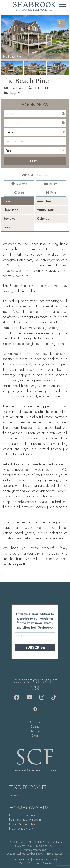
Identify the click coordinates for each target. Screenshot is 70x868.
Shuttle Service (35, 731)
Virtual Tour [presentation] (45, 210)
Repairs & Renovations (23, 824)
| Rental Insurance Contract (45, 859)
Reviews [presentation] (9, 219)
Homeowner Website (22, 815)
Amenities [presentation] (44, 201)
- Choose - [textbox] (15, 795)
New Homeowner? (21, 828)
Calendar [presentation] (44, 219)
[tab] (18, 201)
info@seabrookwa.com (35, 850)
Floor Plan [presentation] (11, 210)
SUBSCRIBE (35, 648)
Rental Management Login (25, 820)
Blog (35, 736)
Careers (35, 722)
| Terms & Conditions (29, 863)
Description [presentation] (12, 201)
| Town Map (48, 863)
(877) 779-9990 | (46, 846)
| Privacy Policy (21, 859)
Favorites (19, 184)
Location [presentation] (10, 227)
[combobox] (35, 795)
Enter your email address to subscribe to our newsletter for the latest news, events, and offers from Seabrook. (35, 621)
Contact (35, 727)
